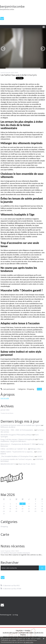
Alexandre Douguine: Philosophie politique (16, 435)
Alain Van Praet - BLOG (27, 464)
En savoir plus (28, 642)
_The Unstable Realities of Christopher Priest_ (17, 456)
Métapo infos (36, 449)
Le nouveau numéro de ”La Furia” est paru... (17, 459)
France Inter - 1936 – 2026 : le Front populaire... (17, 430)
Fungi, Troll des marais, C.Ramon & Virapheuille (18, 439)
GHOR (40, 456)
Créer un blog (19, 630)
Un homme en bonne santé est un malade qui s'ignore (21, 425)
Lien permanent (8, 389)
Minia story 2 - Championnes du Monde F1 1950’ (18, 444)
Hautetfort (28, 630)
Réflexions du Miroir (8, 427)
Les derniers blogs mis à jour (10, 633)
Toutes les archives (7, 413)
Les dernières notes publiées (26, 633)
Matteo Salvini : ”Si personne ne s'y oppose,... (17, 452)
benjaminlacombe (12, 6)
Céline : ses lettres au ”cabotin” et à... (14, 449)
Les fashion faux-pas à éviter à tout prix (19, 75)
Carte (5, 534)
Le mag (15, 615)
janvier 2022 (5, 410)
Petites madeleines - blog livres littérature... (22, 440)
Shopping (30, 389)
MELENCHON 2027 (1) (8, 464)
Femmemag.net (6, 615)
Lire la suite (5, 398)
